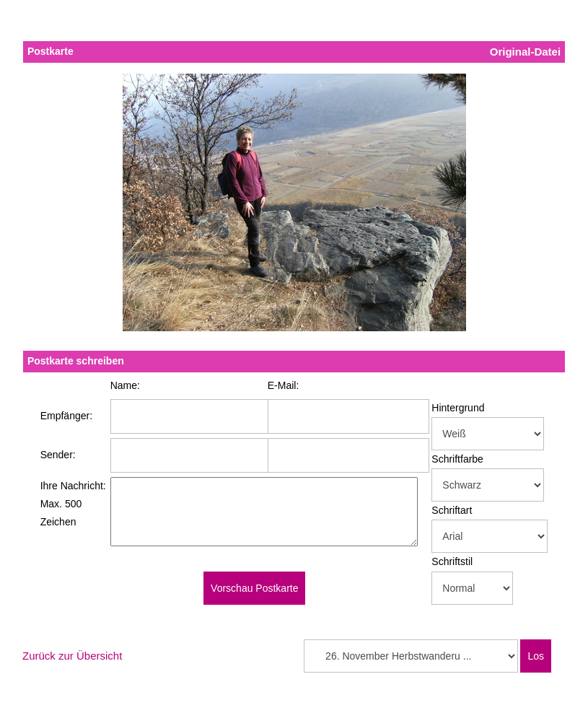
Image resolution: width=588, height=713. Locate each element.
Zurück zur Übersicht (72, 656)
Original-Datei (525, 52)
